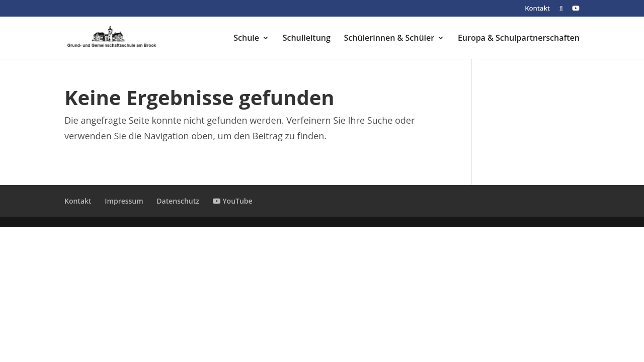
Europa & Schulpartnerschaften (519, 39)
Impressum (124, 201)
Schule (246, 39)
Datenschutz (178, 201)
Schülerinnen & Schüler (389, 39)
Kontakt (537, 9)
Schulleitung (307, 39)
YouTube (233, 201)
